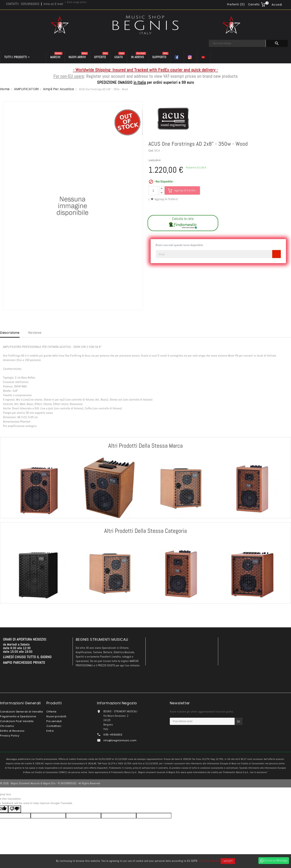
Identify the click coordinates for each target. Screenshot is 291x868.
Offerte (51, 712)
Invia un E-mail (53, 4)
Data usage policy (77, 2)
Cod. (151, 150)
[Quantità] (153, 191)
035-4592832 (113, 735)
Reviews (35, 333)
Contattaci (54, 726)
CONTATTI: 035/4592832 (23, 4)
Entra (50, 731)
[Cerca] (237, 43)
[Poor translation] (15, 809)
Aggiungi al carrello (185, 190)
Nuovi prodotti (56, 716)
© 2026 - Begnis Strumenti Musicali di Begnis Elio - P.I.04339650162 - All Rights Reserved (50, 783)
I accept (228, 861)
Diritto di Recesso (12, 731)
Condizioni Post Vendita (17, 721)
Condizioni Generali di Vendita (21, 712)
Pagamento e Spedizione (18, 716)
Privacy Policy (10, 736)
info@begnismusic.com (120, 740)
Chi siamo (7, 726)
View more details (209, 861)
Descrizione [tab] (10, 333)
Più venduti (54, 721)
